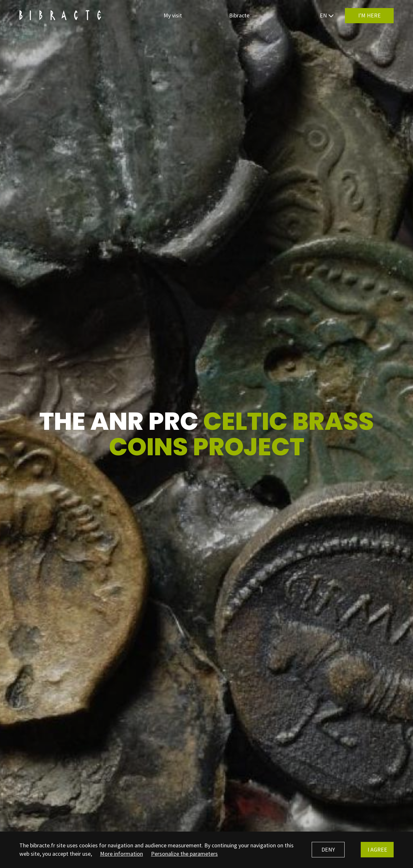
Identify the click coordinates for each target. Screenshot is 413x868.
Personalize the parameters (184, 854)
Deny (328, 849)
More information (121, 854)
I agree (377, 849)
